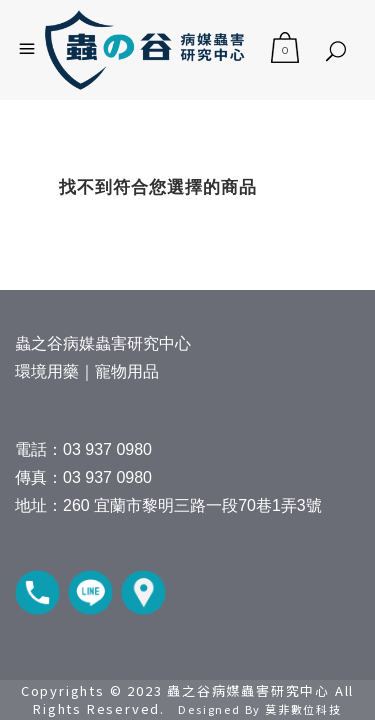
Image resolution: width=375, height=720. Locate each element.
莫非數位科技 (303, 709)
